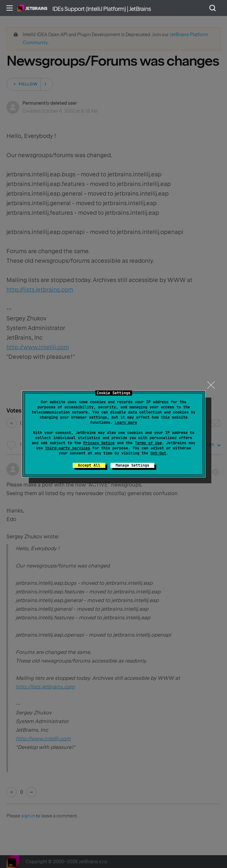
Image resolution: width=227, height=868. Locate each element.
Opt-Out (158, 453)
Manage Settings (132, 465)
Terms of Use (148, 443)
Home (32, 8)
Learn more (126, 422)
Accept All (89, 465)
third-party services (68, 448)
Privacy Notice (99, 443)
